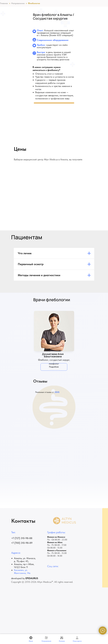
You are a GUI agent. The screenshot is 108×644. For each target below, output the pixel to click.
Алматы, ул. (20, 558)
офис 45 (24, 561)
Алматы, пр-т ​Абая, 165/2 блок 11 (24, 566)
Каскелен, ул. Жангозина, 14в (22, 572)
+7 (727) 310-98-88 (22, 538)
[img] (54, 331)
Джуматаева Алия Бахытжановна (53, 355)
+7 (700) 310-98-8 (21, 543)
